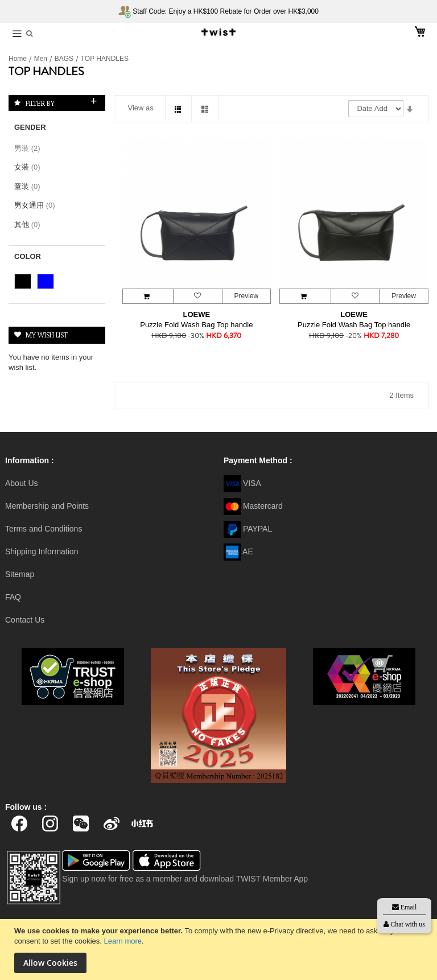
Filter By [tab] (40, 103)
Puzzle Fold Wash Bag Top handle (196, 325)
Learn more (123, 941)
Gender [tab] (30, 127)
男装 (31, 148)
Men (42, 59)
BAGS (65, 59)
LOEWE (197, 314)
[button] (197, 296)
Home (18, 59)
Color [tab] (28, 256)
